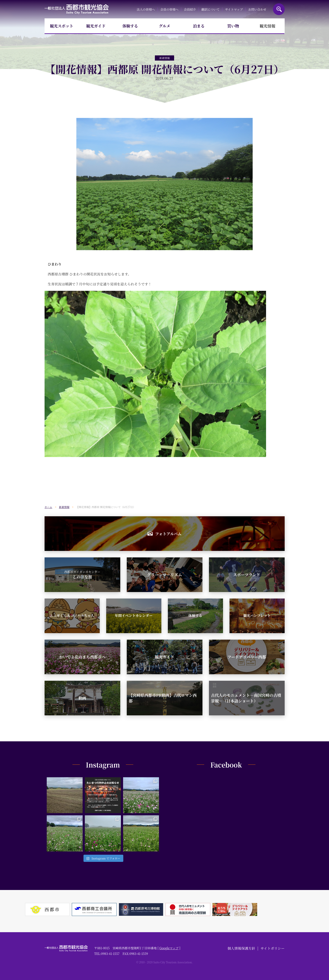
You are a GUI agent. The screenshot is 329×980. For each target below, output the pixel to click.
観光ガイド (96, 26)
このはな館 (82, 574)
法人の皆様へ (146, 9)
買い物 (233, 26)
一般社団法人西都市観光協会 (77, 9)
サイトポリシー (273, 948)
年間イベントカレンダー (134, 616)
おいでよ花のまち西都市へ (82, 657)
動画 (82, 698)
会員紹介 (190, 9)
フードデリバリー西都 (247, 657)
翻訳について (210, 9)
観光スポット (62, 26)
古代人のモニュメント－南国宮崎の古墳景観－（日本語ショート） (246, 698)
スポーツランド (247, 574)
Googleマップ (169, 948)
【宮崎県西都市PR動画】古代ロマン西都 (163, 698)
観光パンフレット (257, 616)
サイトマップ (234, 9)
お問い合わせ (257, 9)
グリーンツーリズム (164, 574)
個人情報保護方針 (241, 948)
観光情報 (267, 26)
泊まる (199, 26)
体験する (130, 26)
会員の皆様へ (169, 9)
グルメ (164, 26)
